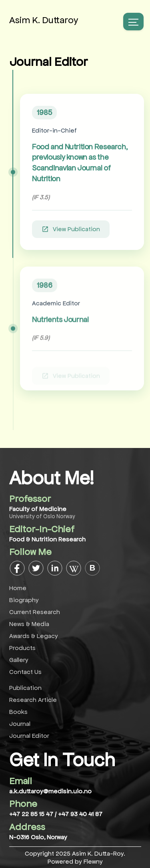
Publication (25, 688)
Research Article (33, 700)
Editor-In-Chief (42, 529)
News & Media (29, 624)
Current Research (35, 612)
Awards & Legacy (34, 636)
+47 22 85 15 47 (32, 814)
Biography (24, 600)
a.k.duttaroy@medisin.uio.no (50, 791)
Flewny (93, 861)
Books (18, 712)
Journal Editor (29, 736)
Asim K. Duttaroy (44, 20)
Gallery (19, 660)
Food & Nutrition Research (47, 539)
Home (18, 588)
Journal (20, 724)
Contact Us (25, 672)
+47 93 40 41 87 (80, 814)
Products (22, 648)
